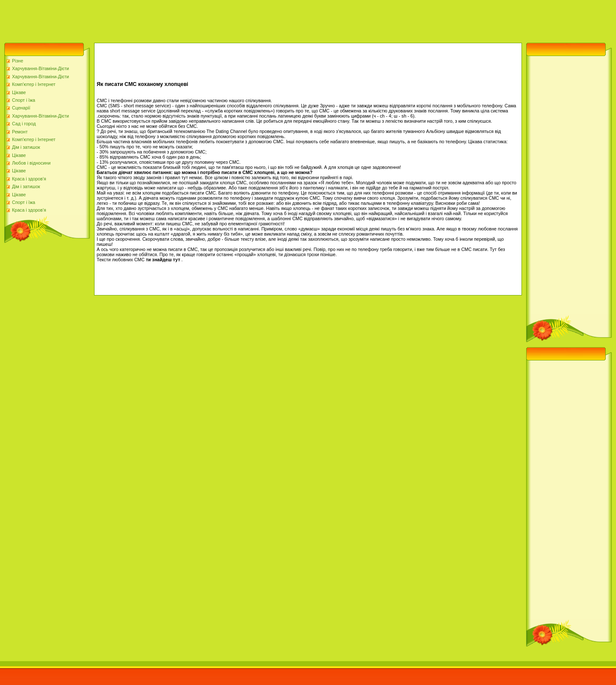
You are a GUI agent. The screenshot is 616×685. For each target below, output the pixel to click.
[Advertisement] (156, 19)
